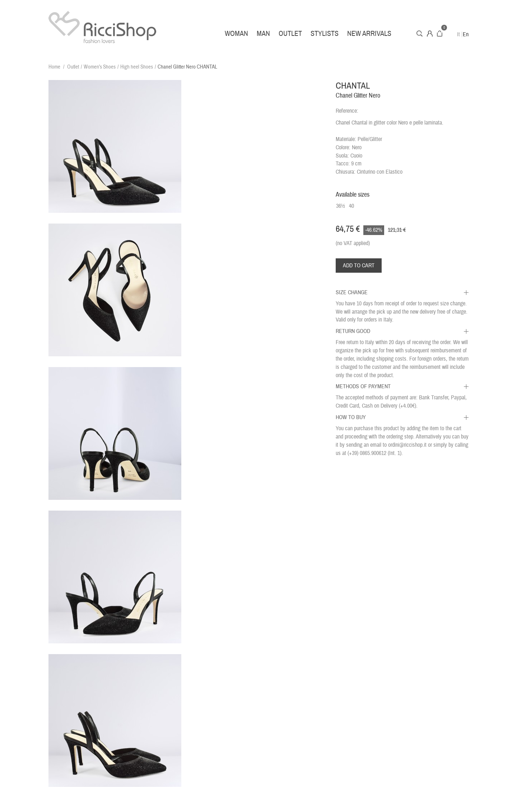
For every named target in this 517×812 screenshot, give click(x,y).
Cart (440, 34)
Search (420, 34)
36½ (341, 206)
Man (263, 34)
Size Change (352, 292)
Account (430, 34)
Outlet (290, 34)
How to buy (351, 417)
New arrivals (369, 34)
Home (54, 67)
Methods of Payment (363, 386)
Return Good (353, 331)
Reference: (347, 111)
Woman (236, 34)
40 (351, 206)
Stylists (325, 34)
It (458, 34)
